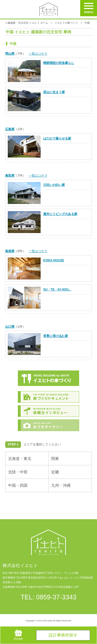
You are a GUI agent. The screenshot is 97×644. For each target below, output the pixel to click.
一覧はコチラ (38, 54)
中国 (87, 23)
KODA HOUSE (54, 260)
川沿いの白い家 (54, 185)
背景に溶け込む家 (56, 336)
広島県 (10, 129)
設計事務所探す (63, 635)
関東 (55, 459)
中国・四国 (18, 485)
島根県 (10, 251)
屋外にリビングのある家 (60, 214)
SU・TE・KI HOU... (57, 290)
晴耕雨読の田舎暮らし (59, 63)
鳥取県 (10, 176)
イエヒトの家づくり (66, 23)
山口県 (10, 327)
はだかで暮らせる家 (57, 138)
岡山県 (10, 54)
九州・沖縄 (61, 485)
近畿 (55, 472)
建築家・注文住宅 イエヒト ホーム (28, 23)
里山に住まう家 (54, 92)
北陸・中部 (18, 472)
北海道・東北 (20, 459)
